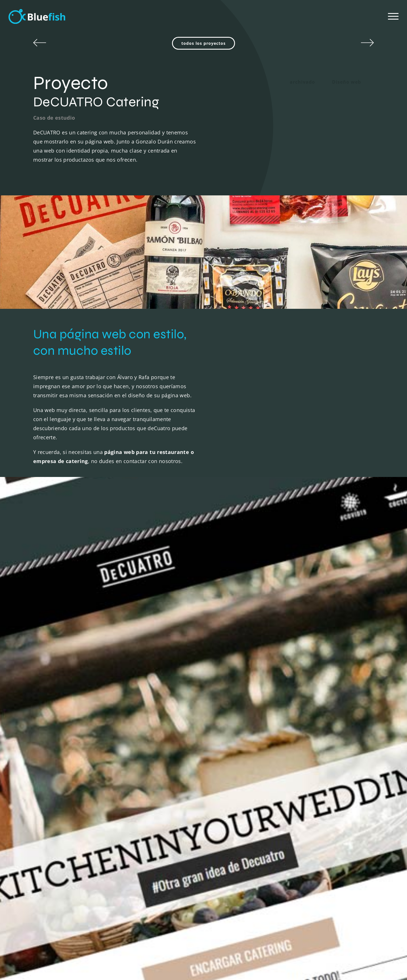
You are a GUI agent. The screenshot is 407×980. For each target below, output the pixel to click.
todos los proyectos (203, 43)
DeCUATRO (47, 132)
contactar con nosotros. (153, 461)
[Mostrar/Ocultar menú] (393, 16)
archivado (302, 82)
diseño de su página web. (160, 395)
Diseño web (347, 82)
